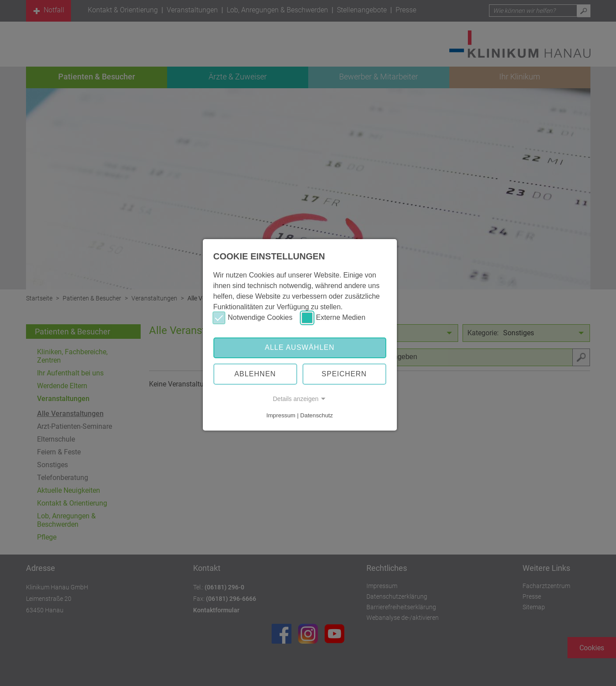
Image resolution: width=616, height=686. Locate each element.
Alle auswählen (299, 347)
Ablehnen (255, 374)
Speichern (344, 374)
